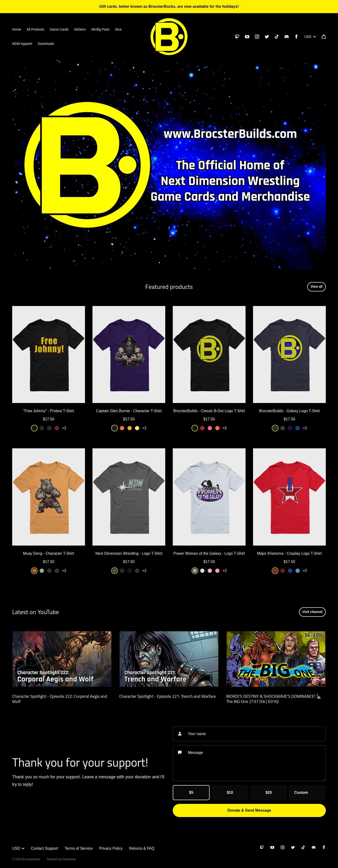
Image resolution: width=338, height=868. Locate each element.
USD (310, 37)
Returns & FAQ (142, 848)
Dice (118, 29)
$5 (191, 792)
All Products (35, 29)
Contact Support (45, 848)
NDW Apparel (22, 44)
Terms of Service (79, 848)
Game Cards (59, 29)
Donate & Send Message (249, 810)
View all (317, 287)
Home (17, 29)
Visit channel (312, 612)
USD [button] (18, 848)
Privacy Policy (111, 848)
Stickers (80, 29)
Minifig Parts (100, 29)
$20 (269, 792)
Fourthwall (69, 859)
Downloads (46, 44)
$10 (230, 792)
